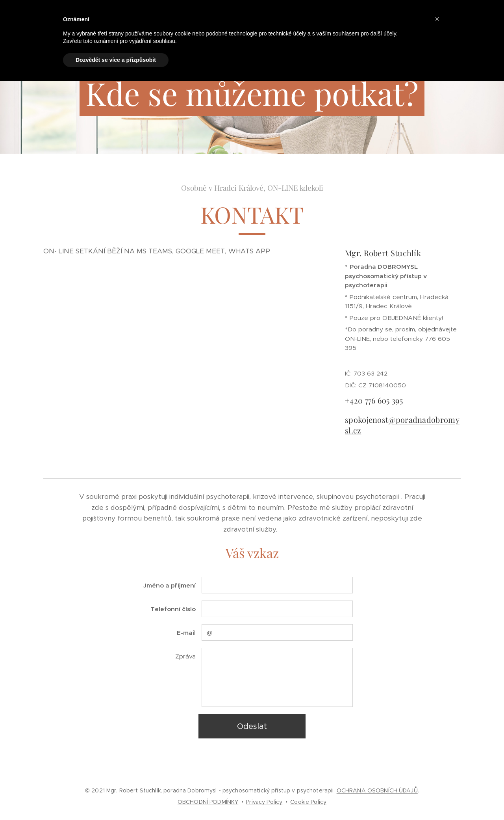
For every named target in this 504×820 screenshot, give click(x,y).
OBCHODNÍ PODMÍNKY (208, 802)
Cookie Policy (308, 802)
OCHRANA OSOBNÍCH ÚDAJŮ (377, 790)
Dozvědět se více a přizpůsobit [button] (116, 60)
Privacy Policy (264, 802)
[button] (437, 19)
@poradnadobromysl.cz (402, 424)
